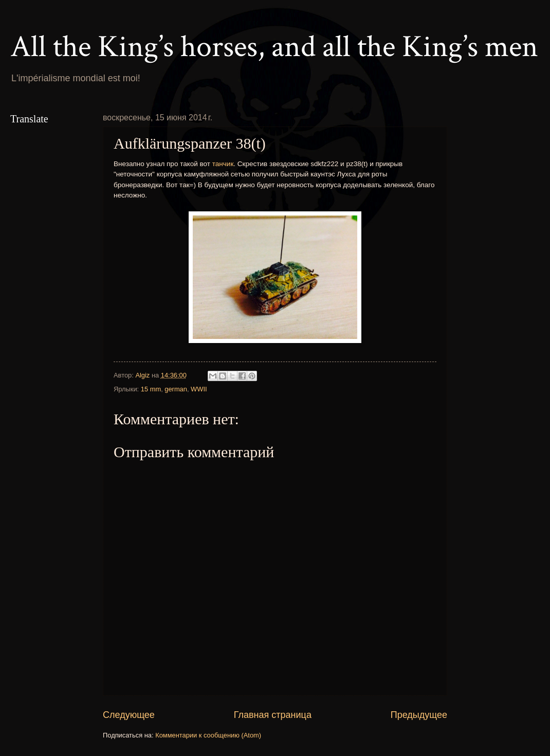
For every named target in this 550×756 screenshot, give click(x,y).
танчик (223, 164)
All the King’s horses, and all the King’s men (274, 47)
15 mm (151, 389)
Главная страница (273, 715)
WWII (199, 389)
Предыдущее (419, 715)
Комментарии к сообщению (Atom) (208, 735)
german (176, 389)
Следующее (129, 715)
